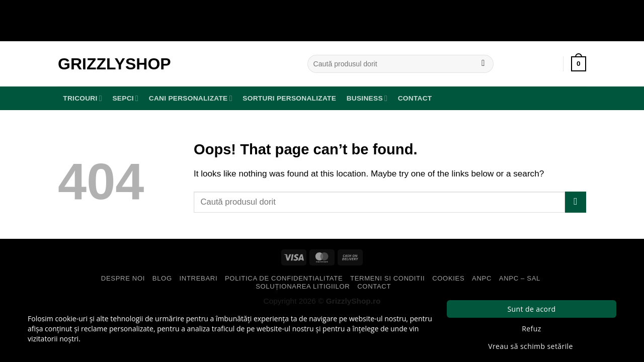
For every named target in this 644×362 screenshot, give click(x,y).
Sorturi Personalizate (289, 98)
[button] (579, 64)
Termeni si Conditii (387, 278)
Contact (415, 98)
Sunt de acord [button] (531, 309)
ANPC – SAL (520, 278)
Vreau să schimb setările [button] (531, 346)
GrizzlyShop (114, 64)
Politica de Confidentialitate (284, 278)
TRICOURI (83, 98)
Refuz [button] (531, 329)
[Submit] (483, 64)
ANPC (482, 278)
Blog (162, 278)
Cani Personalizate (191, 98)
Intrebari (199, 278)
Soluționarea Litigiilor (303, 286)
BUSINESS (367, 98)
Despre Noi (123, 278)
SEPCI (125, 98)
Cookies (448, 278)
